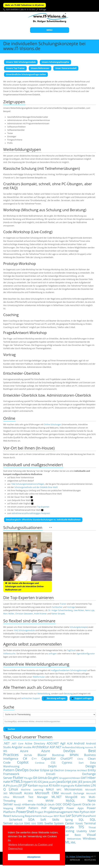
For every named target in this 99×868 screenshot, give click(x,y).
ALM (70, 743)
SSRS (40, 823)
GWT (84, 778)
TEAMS (79, 823)
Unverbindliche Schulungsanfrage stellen (26, 74)
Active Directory (35, 743)
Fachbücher (57, 607)
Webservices (74, 839)
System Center (64, 823)
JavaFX (52, 782)
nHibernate (29, 804)
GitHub (42, 778)
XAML (66, 842)
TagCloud (71, 650)
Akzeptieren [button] (34, 857)
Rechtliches (90, 860)
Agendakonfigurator (86, 654)
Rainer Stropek (58, 614)
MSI (83, 797)
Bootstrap (58, 755)
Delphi (52, 766)
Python (85, 812)
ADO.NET (53, 743)
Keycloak (43, 786)
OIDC (59, 804)
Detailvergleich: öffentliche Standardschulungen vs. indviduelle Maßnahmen (43, 520)
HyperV (28, 782)
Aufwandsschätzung (73, 747)
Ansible (27, 747)
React (7, 816)
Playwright (56, 808)
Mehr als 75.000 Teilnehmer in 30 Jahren (25, 5)
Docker (34, 770)
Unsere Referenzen (40, 68)
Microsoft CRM (47, 793)
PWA (76, 812)
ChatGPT (67, 758)
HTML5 (17, 781)
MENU (49, 30)
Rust (62, 816)
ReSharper (48, 816)
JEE (80, 782)
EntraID (51, 774)
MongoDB (71, 797)
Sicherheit (16, 820)
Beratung (68, 694)
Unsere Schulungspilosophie (55, 62)
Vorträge (71, 607)
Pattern (33, 808)
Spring (69, 820)
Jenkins (87, 782)
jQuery (14, 786)
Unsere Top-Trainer (15, 68)
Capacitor (49, 758)
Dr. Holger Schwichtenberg (60, 610)
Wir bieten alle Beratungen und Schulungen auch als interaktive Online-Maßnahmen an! (25, 586)
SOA (31, 819)
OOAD (67, 804)
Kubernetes (82, 785)
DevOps (22, 770)
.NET (7, 743)
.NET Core (17, 743)
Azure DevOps (58, 751)
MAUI (50, 789)
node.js (42, 804)
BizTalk (28, 755)
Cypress (67, 762)
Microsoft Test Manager (30, 797)
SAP (68, 816)
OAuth (51, 804)
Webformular (39, 677)
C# (25, 758)
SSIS (34, 823)
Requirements (33, 816)
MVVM (49, 801)
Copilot (23, 762)
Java (45, 782)
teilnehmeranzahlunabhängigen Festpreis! (31, 513)
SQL (81, 820)
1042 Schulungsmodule (24, 630)
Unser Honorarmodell (66, 68)
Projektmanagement (58, 812)
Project (39, 812)
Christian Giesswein (24, 614)
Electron (59, 770)
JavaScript (64, 782)
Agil (63, 743)
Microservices (73, 789)
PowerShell (25, 812)
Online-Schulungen (53, 424)
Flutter (18, 778)
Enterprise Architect (76, 770)
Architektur (40, 747)
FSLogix (28, 778)
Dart (81, 763)
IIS (35, 782)
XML (73, 842)
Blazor (42, 755)
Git (35, 778)
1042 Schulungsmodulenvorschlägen (28, 484)
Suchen (10, 729)
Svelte (49, 823)
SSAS (27, 823)
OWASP (21, 808)
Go (50, 778)
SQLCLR (19, 823)
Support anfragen (82, 698)
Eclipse (45, 770)
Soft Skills (50, 819)
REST (56, 816)
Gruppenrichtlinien (70, 778)
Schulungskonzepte (79, 627)
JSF (20, 785)
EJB (52, 770)
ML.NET (56, 797)
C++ (34, 759)
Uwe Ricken (79, 610)
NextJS (17, 804)
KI (50, 785)
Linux (13, 789)
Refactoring (18, 816)
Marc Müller (9, 614)
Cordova (40, 763)
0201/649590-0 (13, 10)
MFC (59, 789)
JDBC (75, 782)
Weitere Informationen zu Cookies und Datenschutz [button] (30, 847)
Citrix (80, 759)
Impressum (75, 860)
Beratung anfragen (55, 698)
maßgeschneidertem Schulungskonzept (69, 670)
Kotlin (56, 785)
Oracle (87, 804)
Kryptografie (67, 786)
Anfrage (43, 10)
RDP (93, 812)
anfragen (53, 654)
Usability (82, 831)
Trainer (63, 604)
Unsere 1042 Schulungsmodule (21, 62)
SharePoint (89, 816)
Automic (89, 747)
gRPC (55, 778)
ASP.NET (56, 747)
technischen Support (31, 698)
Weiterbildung (44, 694)
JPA (8, 786)
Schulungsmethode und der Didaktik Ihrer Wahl (36, 487)
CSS (53, 763)
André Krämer (40, 614)
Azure (24, 751)
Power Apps (75, 808)
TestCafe (68, 827)
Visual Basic (71, 835)
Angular (17, 747)
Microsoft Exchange (72, 793)
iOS (40, 782)
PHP (44, 808)
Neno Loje (90, 610)
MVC (30, 801)
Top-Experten (43, 507)
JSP (25, 785)
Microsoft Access (21, 793)
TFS (81, 827)
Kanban (33, 785)
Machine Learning (32, 789)
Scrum (77, 816)
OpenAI (77, 804)
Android (79, 743)
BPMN (74, 755)
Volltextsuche (9, 654)
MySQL (70, 801)
